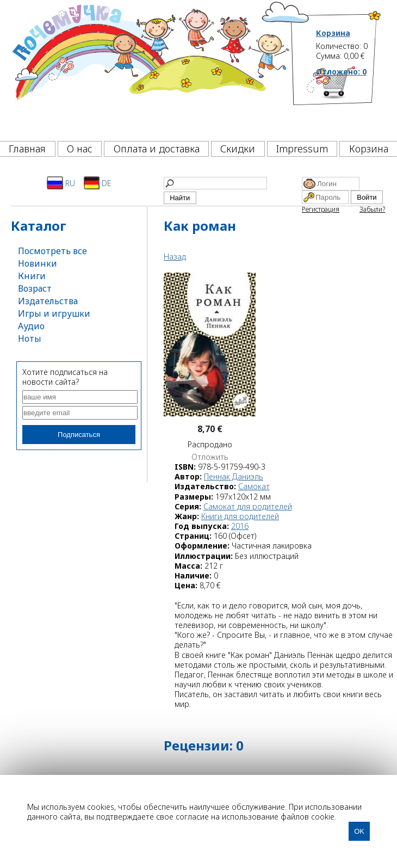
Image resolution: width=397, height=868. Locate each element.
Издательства (48, 301)
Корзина (333, 33)
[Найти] (215, 183)
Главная (27, 149)
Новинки (38, 263)
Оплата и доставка (157, 149)
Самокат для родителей (248, 506)
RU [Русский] (61, 183)
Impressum (302, 149)
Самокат (254, 486)
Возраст (35, 288)
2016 (240, 526)
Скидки (238, 149)
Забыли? (372, 209)
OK (359, 831)
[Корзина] (349, 101)
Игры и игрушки (54, 313)
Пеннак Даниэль (234, 476)
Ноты (30, 338)
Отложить (210, 457)
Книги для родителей (240, 516)
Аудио (31, 326)
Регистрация (321, 209)
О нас (80, 149)
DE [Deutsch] (98, 183)
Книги (32, 276)
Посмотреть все (52, 251)
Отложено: (341, 72)
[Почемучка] (150, 67)
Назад (175, 257)
